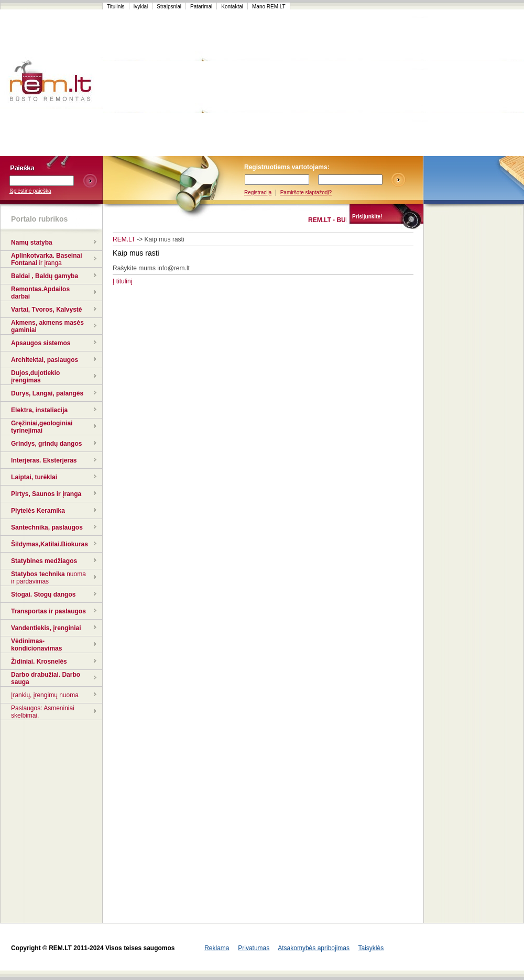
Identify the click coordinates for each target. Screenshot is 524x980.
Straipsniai (169, 7)
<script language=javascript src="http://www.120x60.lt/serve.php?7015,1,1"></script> (474, 83)
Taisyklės (371, 948)
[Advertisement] (311, 83)
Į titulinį (122, 281)
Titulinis (116, 7)
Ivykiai (141, 7)
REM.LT (124, 239)
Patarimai (201, 7)
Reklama (217, 948)
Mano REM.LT (269, 7)
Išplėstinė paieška (30, 191)
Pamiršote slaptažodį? (306, 192)
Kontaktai (232, 7)
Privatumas (254, 948)
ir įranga (50, 263)
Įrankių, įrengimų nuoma (45, 695)
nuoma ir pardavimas (48, 578)
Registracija (258, 192)
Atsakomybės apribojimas (314, 948)
